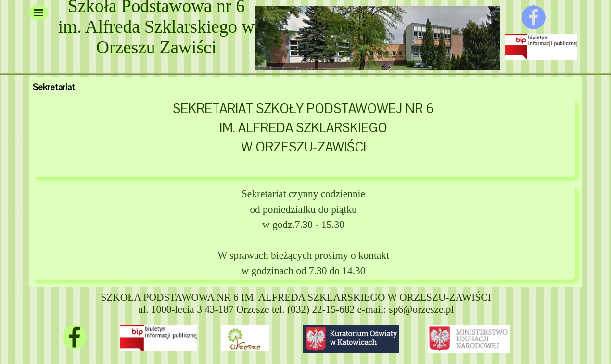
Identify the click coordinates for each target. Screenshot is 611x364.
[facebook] (534, 17)
